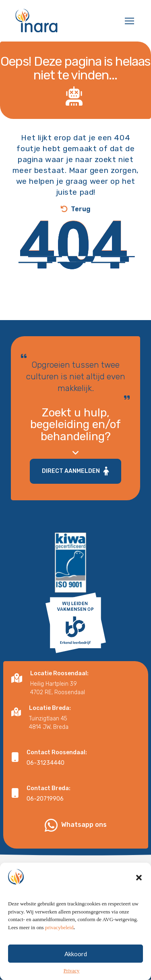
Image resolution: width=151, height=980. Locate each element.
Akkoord (76, 965)
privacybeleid (59, 939)
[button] (139, 890)
